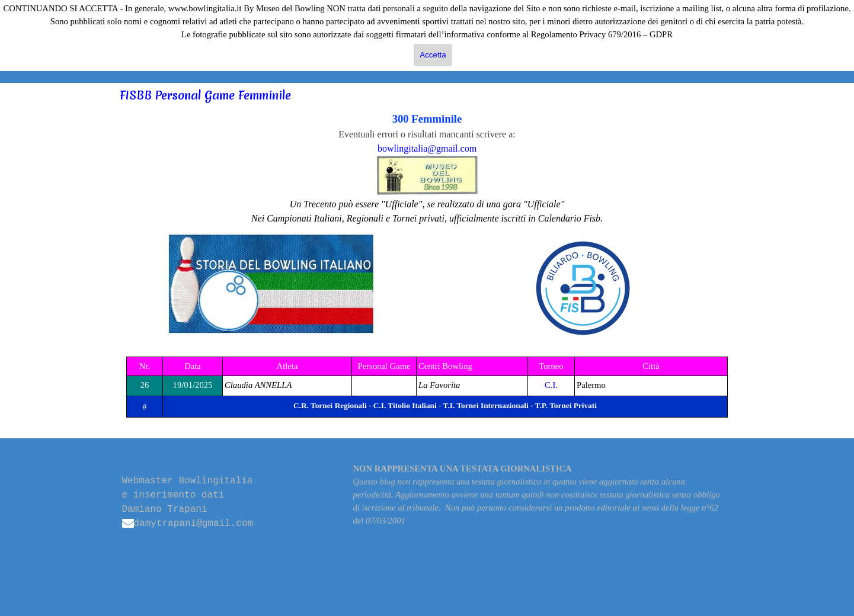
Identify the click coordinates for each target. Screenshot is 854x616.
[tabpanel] (427, 168)
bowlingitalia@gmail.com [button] (427, 148)
